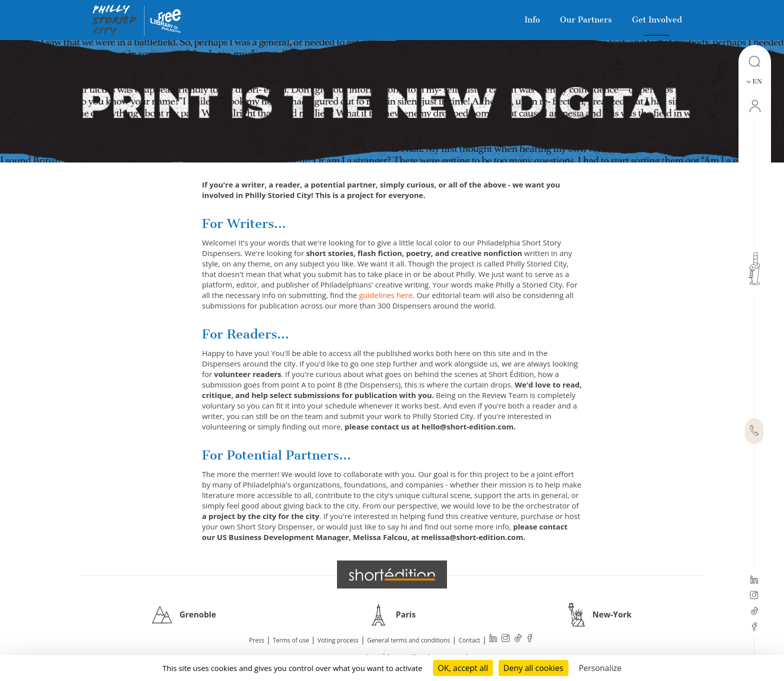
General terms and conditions (408, 640)
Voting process (338, 640)
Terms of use (291, 640)
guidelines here (386, 295)
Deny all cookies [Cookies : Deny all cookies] (533, 668)
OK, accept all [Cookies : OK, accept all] (463, 668)
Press (256, 640)
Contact (469, 640)
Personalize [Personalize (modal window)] (600, 668)
